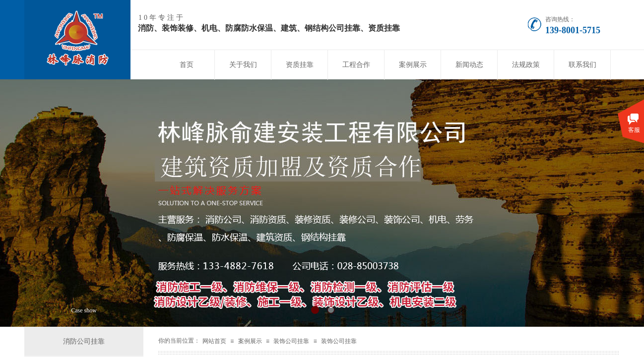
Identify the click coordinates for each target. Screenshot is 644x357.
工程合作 (356, 65)
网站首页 (214, 341)
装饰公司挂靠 (291, 341)
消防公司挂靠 (84, 341)
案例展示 (413, 65)
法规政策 (526, 65)
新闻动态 (469, 65)
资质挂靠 (300, 65)
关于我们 (243, 65)
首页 (187, 65)
